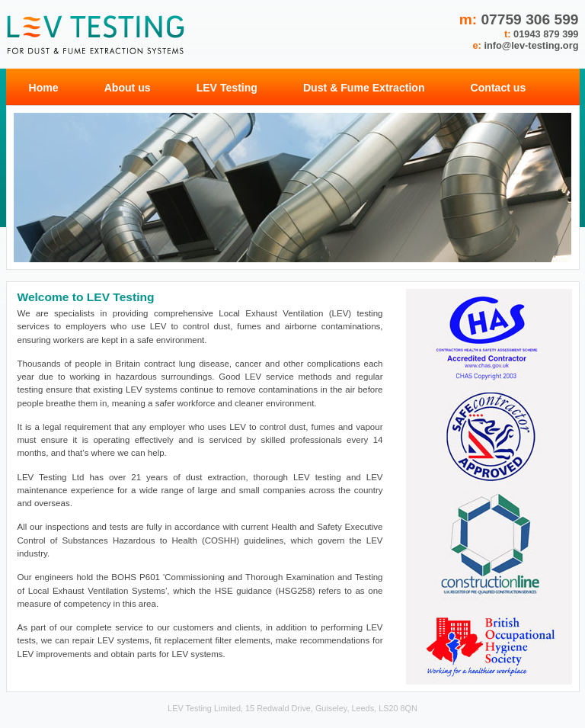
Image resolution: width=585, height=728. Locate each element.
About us (128, 88)
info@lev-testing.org (531, 45)
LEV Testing (227, 88)
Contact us (499, 88)
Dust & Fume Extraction (364, 88)
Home (44, 88)
